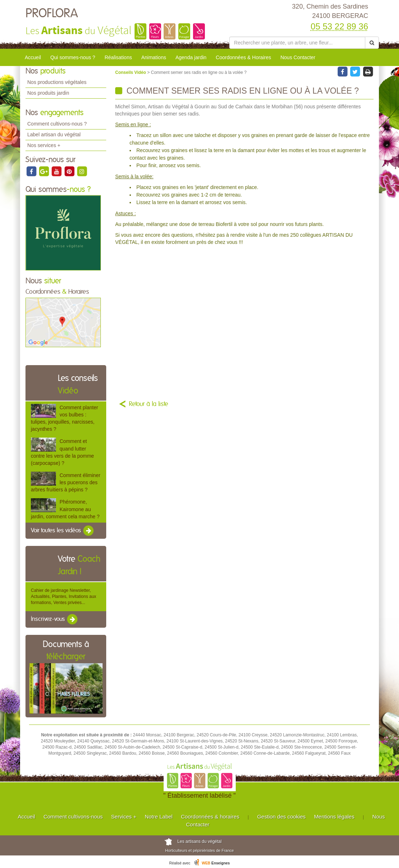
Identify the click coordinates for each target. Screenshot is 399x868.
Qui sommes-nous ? (73, 57)
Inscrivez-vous (55, 619)
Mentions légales (334, 817)
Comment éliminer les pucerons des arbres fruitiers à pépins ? (66, 482)
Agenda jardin (191, 57)
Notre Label (159, 817)
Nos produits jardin (48, 93)
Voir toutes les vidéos (63, 531)
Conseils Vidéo (131, 72)
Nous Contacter (298, 57)
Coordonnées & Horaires (243, 57)
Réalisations (118, 57)
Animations (154, 57)
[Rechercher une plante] (297, 43)
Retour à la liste (149, 404)
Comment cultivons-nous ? (57, 124)
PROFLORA (52, 14)
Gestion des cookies (281, 817)
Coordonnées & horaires (210, 817)
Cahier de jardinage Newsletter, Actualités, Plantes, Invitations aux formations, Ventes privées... (64, 596)
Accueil (33, 57)
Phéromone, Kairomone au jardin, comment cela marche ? (65, 509)
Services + (124, 817)
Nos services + (44, 145)
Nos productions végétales (57, 82)
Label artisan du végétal (54, 135)
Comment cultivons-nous (73, 817)
